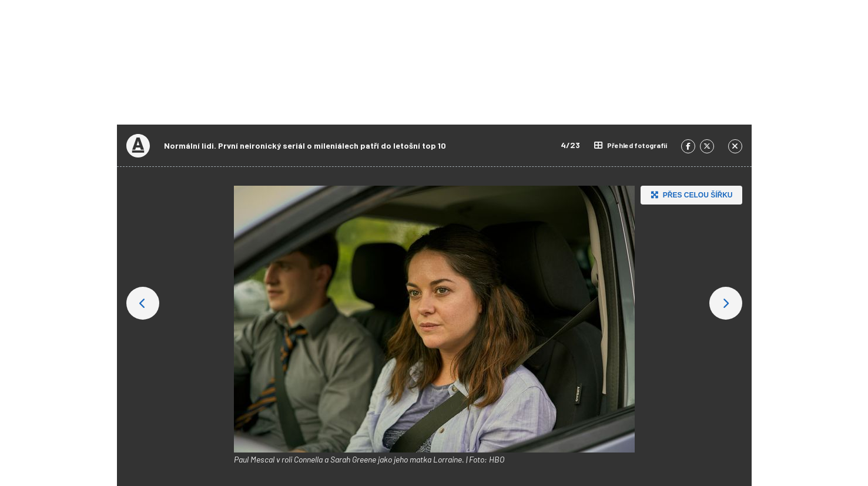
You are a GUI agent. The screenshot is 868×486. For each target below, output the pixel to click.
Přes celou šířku (690, 195)
